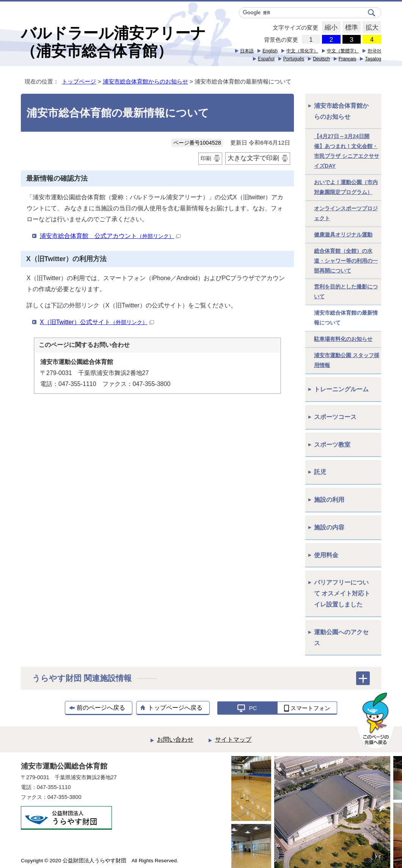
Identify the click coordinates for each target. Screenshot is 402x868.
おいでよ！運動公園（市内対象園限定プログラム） (346, 187)
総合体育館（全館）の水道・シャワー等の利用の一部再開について (346, 261)
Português (294, 59)
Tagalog (373, 59)
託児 (320, 472)
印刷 (206, 158)
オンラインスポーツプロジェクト (346, 213)
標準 (350, 28)
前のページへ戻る (101, 708)
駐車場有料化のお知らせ (343, 339)
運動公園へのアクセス (341, 638)
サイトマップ (233, 740)
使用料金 (326, 555)
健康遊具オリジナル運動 (343, 235)
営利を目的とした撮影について (346, 291)
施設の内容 (329, 527)
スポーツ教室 (332, 445)
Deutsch (321, 59)
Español (266, 59)
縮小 (330, 28)
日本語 (247, 51)
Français (348, 59)
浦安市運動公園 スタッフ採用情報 (347, 360)
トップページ (79, 81)
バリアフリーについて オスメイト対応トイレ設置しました (342, 593)
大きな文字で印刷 (253, 158)
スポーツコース (335, 417)
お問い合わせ (175, 740)
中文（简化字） (302, 51)
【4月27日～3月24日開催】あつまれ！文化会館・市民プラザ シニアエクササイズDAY (347, 151)
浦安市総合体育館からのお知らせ (145, 81)
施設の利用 (329, 500)
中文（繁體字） (343, 51)
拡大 (370, 28)
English (270, 51)
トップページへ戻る (175, 708)
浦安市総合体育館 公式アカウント (110, 236)
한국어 (374, 51)
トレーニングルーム (341, 389)
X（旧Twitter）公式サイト (97, 322)
